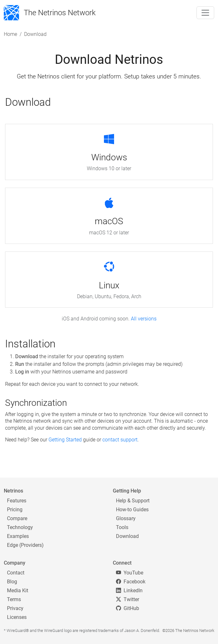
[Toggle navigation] (205, 13)
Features (17, 501)
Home (10, 34)
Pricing (15, 510)
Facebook (131, 582)
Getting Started (65, 440)
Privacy (15, 608)
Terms (14, 599)
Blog (12, 582)
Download (127, 536)
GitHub (128, 608)
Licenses (17, 617)
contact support (120, 440)
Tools (122, 527)
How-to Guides (132, 510)
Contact (16, 573)
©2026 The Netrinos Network (188, 631)
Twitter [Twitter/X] (128, 599)
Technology (20, 527)
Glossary (126, 518)
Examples (18, 536)
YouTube (130, 573)
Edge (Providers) (25, 545)
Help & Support (133, 501)
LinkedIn (129, 590)
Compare (17, 518)
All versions (144, 319)
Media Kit (18, 590)
